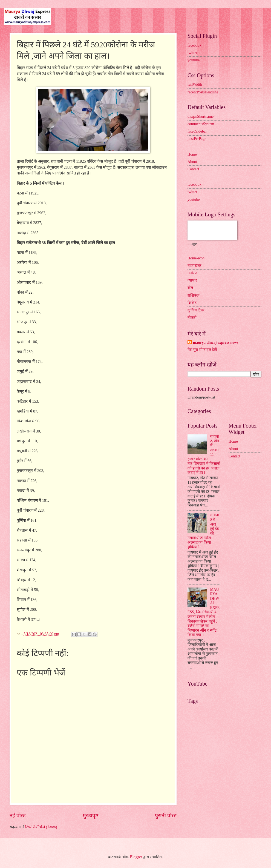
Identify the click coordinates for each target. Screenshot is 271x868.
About (192, 162)
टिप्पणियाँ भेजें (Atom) (41, 827)
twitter (192, 53)
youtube (194, 60)
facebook (194, 45)
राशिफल (193, 295)
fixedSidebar (197, 131)
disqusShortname (201, 117)
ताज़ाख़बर (194, 266)
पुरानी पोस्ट (166, 816)
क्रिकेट (192, 303)
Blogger (136, 857)
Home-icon (196, 258)
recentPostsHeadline (203, 92)
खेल (190, 288)
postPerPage (197, 139)
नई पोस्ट (18, 816)
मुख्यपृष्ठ (90, 816)
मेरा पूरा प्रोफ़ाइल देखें (202, 350)
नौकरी (192, 318)
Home (192, 154)
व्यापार (192, 280)
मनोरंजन (194, 273)
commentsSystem (201, 124)
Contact (193, 169)
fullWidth (195, 84)
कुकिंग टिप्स (196, 310)
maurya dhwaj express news (216, 343)
